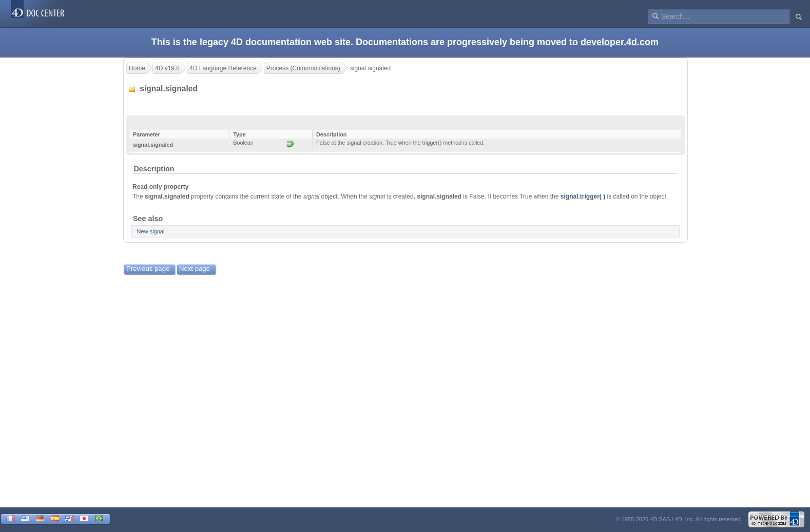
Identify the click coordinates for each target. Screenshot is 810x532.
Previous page (148, 269)
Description (154, 169)
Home (137, 68)
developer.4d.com (620, 42)
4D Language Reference (223, 68)
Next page (195, 269)
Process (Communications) (303, 68)
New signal (151, 231)
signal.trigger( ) (583, 196)
